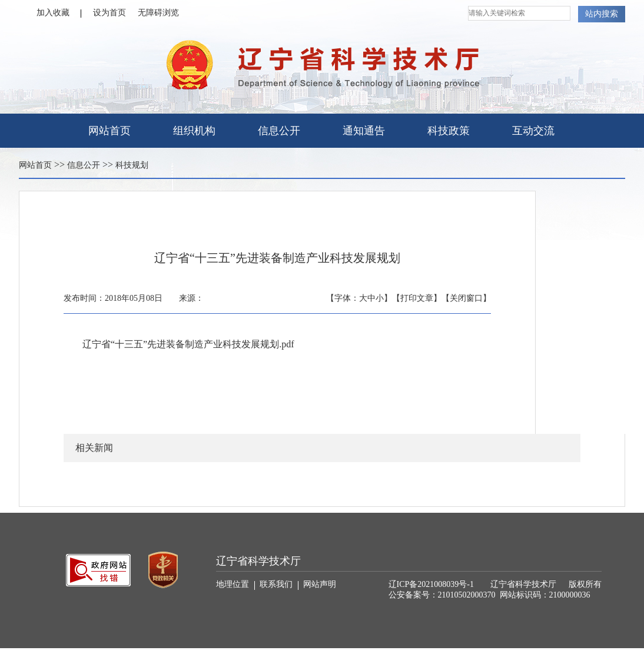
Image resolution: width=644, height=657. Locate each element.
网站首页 (109, 131)
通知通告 (364, 131)
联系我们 (279, 585)
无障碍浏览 (158, 13)
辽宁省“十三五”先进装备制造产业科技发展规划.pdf (188, 344)
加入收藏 (59, 13)
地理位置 (235, 585)
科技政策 (449, 131)
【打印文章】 (417, 298)
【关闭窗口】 (466, 298)
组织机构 (194, 131)
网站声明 (320, 584)
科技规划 (132, 165)
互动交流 (533, 131)
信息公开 (279, 131)
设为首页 (109, 13)
